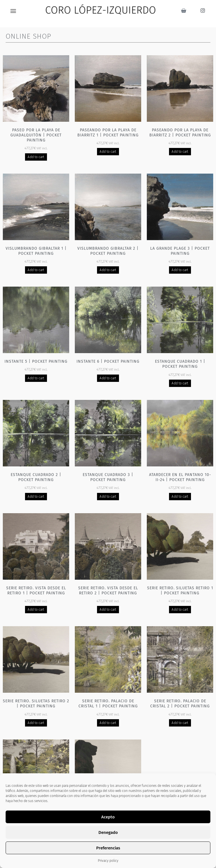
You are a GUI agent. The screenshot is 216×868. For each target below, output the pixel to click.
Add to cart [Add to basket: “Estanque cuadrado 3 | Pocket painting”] (108, 497)
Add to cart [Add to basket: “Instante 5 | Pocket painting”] (36, 378)
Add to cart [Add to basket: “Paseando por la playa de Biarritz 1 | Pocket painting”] (108, 152)
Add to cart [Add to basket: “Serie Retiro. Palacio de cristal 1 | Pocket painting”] (108, 723)
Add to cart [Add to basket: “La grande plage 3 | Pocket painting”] (180, 270)
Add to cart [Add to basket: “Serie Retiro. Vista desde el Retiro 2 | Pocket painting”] (108, 610)
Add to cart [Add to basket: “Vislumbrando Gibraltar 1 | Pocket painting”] (36, 270)
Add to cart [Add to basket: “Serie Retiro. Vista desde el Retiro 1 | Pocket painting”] (36, 610)
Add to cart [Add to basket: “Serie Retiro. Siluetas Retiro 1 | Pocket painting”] (180, 610)
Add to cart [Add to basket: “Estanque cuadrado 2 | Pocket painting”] (36, 497)
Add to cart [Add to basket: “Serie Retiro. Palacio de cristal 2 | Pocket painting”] (180, 723)
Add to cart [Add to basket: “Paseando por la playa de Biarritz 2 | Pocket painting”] (180, 152)
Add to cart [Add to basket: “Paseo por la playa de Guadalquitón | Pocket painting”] (36, 157)
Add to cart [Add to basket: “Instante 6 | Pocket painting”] (108, 378)
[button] (13, 11)
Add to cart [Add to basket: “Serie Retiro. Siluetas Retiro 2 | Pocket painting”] (36, 723)
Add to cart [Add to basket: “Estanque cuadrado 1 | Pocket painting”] (180, 383)
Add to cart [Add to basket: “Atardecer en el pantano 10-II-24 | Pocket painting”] (180, 497)
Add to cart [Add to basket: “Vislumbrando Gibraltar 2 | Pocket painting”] (108, 270)
